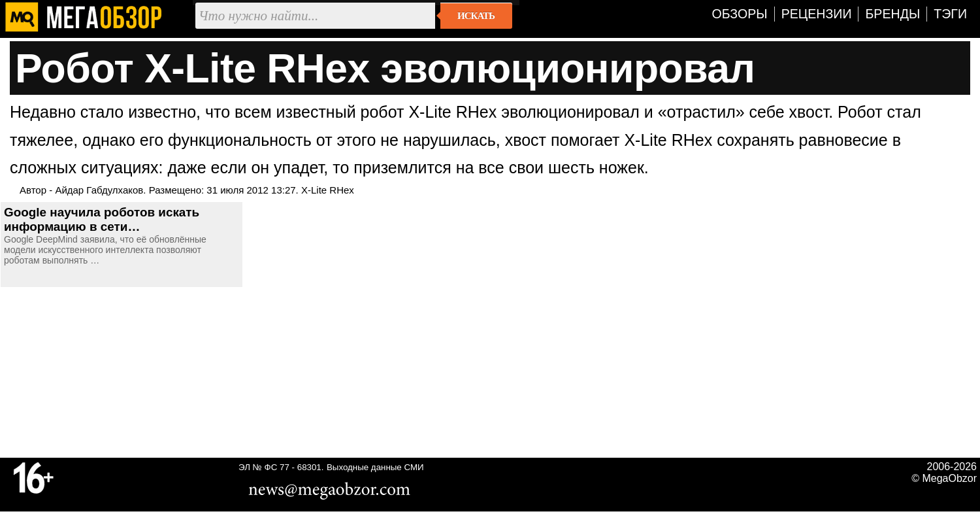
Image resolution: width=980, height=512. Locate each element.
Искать (476, 16)
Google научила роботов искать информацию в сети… (102, 219)
